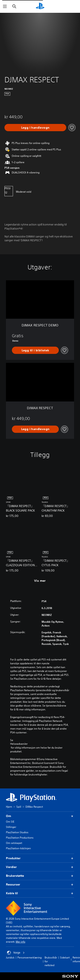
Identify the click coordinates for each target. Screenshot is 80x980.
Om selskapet (14, 843)
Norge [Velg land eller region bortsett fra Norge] (16, 953)
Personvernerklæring (29, 957)
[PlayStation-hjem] (40, 6)
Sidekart (65, 957)
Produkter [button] (40, 858)
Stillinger (11, 827)
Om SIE (10, 822)
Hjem (9, 807)
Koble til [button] (40, 893)
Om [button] (40, 816)
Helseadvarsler (19, 744)
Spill (19, 807)
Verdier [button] (40, 867)
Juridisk (10, 957)
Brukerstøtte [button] (40, 876)
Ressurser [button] (40, 885)
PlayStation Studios (17, 832)
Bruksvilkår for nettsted (51, 961)
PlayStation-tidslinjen (18, 848)
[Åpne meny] (5, 6)
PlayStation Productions (20, 838)
